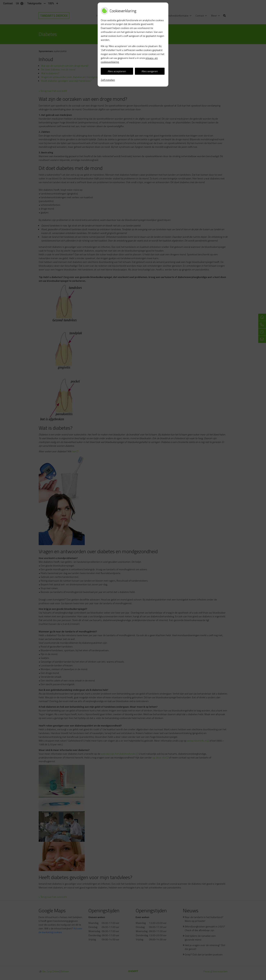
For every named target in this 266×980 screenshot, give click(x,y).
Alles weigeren (150, 71)
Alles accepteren (117, 71)
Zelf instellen (108, 80)
